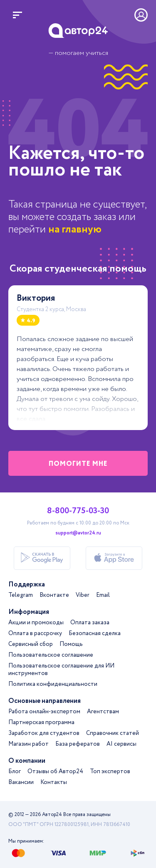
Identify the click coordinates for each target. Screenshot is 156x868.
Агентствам (103, 712)
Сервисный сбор (31, 644)
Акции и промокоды (36, 623)
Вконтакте (54, 595)
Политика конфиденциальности (53, 684)
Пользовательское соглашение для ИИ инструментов (61, 670)
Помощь (71, 644)
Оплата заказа (90, 623)
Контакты (54, 782)
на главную (75, 229)
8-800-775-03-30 (78, 511)
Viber (83, 595)
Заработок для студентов (44, 733)
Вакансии (21, 782)
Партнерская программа (41, 722)
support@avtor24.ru (78, 533)
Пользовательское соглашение (51, 655)
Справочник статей (113, 733)
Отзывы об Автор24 (55, 772)
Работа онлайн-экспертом (44, 712)
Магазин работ (28, 744)
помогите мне (78, 464)
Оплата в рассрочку (35, 633)
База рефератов (78, 744)
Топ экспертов (110, 772)
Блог (15, 772)
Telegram (21, 595)
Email (103, 595)
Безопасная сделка (95, 633)
